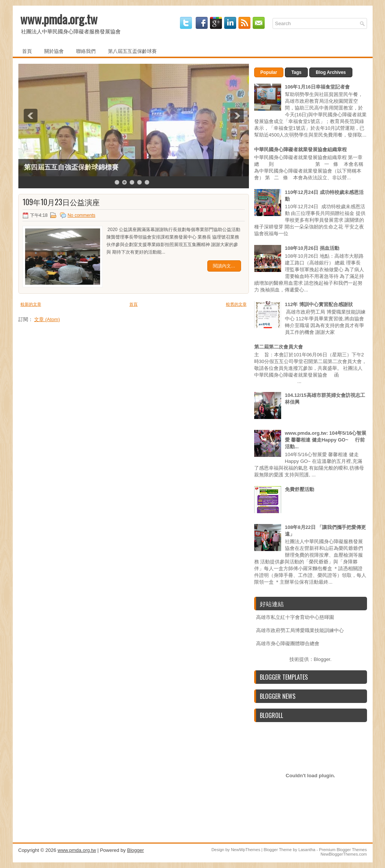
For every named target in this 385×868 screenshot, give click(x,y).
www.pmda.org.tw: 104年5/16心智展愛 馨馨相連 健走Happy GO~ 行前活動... (326, 440)
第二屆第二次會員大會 (279, 347)
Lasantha (307, 850)
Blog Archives (331, 72)
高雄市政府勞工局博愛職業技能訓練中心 (300, 630)
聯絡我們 (86, 51)
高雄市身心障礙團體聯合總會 (288, 643)
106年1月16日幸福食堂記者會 (317, 87)
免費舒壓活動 (300, 489)
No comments (81, 215)
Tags (296, 72)
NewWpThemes (246, 850)
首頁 (27, 51)
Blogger (322, 659)
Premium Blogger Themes (343, 850)
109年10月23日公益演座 (61, 202)
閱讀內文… (224, 266)
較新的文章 (31, 304)
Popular (269, 72)
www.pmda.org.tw (59, 19)
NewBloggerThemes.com (344, 854)
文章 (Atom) (47, 319)
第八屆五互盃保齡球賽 (132, 51)
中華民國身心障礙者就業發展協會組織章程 (300, 149)
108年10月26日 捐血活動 (312, 248)
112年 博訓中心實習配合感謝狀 (319, 304)
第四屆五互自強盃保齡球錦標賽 (71, 167)
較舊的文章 (236, 304)
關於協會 (54, 51)
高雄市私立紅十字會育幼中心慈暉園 (295, 617)
